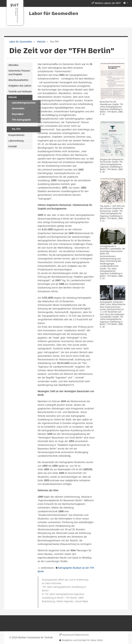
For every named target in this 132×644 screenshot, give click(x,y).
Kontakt (13, 147)
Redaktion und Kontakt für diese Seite (82, 640)
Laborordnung (16, 141)
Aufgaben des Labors (20, 86)
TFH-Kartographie (21, 120)
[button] (125, 3)
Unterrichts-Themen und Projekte (19, 73)
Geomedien (18, 109)
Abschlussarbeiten (18, 80)
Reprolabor (18, 114)
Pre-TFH (16, 129)
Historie (41, 42)
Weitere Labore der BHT (108, 3)
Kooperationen (16, 135)
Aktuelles (13, 65)
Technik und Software (20, 92)
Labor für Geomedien (54, 14)
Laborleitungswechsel (24, 103)
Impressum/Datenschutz (76, 635)
